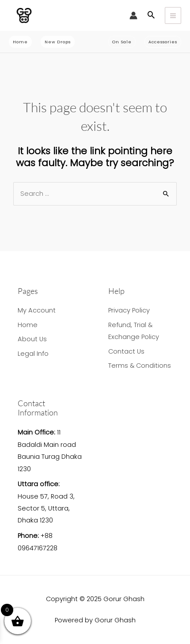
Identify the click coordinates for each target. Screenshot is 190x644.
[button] (151, 16)
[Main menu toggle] (173, 15)
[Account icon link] (133, 15)
